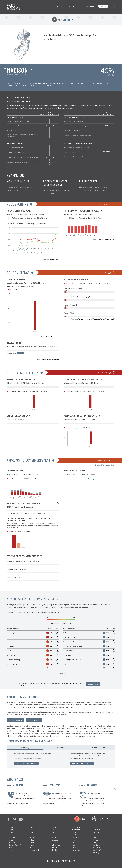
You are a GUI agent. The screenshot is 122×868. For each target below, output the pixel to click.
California (12, 837)
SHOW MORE (61, 673)
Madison (17, 70)
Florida (11, 850)
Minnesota (54, 835)
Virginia (95, 840)
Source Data (34, 720)
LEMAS (112, 319)
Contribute (91, 6)
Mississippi (54, 840)
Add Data (20, 353)
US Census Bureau (53, 259)
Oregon (74, 845)
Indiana (32, 840)
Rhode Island (76, 850)
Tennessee (96, 832)
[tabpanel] (61, 759)
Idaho (31, 835)
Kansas (32, 842)
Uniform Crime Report (84, 319)
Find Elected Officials (82, 763)
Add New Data (93, 684)
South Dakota (97, 830)
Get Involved (104, 819)
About (60, 6)
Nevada (74, 835)
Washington (97, 845)
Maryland (54, 827)
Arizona (11, 835)
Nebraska (54, 850)
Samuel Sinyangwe (59, 715)
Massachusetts (35, 850)
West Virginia (97, 850)
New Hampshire (77, 827)
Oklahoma (75, 842)
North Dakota (55, 847)
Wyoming (96, 852)
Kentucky (33, 845)
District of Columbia (15, 845)
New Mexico (76, 832)
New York (75, 837)
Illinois (32, 837)
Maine (53, 830)
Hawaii (32, 830)
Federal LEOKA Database (106, 240)
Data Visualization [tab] (97, 747)
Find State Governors (26, 763)
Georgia (32, 827)
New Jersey (61, 19)
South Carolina (98, 827)
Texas (95, 835)
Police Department (52, 337)
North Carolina (55, 845)
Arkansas (12, 832)
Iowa (31, 832)
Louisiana (33, 847)
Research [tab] (61, 747)
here (75, 712)
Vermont (96, 842)
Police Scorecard (13, 7)
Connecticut (12, 842)
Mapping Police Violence (50, 359)
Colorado (11, 840)
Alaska (11, 827)
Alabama (11, 830)
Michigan (54, 832)
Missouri (53, 837)
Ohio (73, 840)
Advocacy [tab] (25, 747)
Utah (94, 837)
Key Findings (70, 6)
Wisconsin (96, 847)
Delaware (12, 847)
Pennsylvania (76, 847)
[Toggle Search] (114, 6)
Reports (80, 6)
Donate (103, 6)
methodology (16, 720)
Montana (53, 842)
